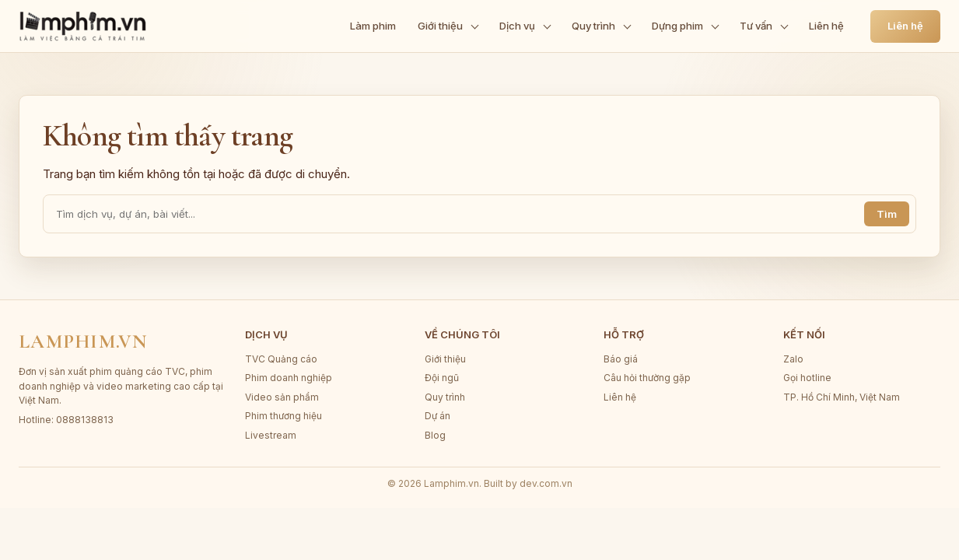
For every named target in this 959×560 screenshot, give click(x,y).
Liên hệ (905, 26)
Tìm (887, 214)
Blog (435, 435)
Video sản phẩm (282, 397)
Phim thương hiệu (283, 416)
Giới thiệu (445, 359)
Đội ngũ (442, 378)
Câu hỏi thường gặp (647, 378)
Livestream (271, 435)
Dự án (437, 416)
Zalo (793, 359)
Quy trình (445, 397)
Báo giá (621, 359)
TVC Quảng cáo (281, 359)
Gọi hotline (807, 378)
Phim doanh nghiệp (289, 378)
